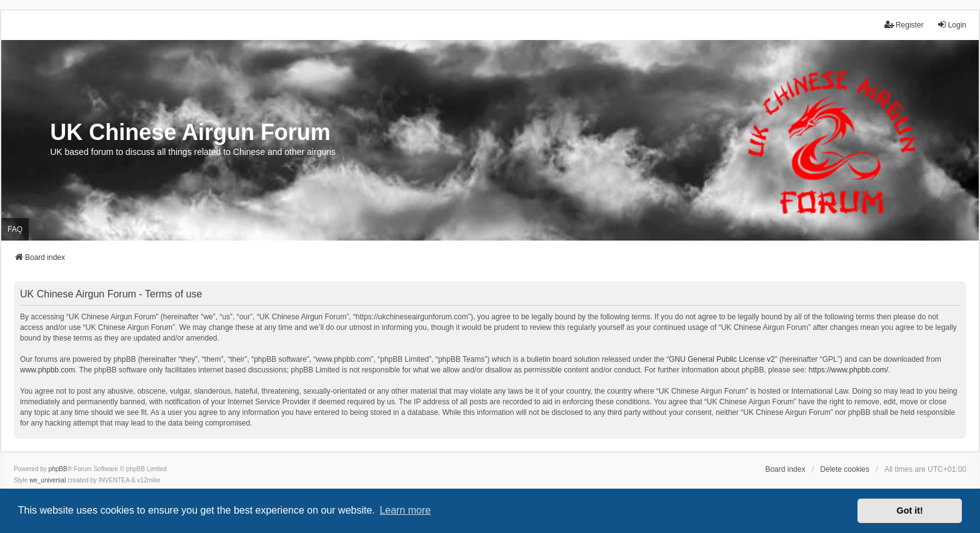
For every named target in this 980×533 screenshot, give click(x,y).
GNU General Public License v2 (722, 359)
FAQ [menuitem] (15, 229)
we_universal (47, 480)
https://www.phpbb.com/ (848, 370)
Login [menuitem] (952, 25)
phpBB (58, 469)
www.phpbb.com (47, 370)
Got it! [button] (910, 511)
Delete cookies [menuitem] (845, 469)
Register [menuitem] (904, 25)
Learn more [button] (405, 510)
